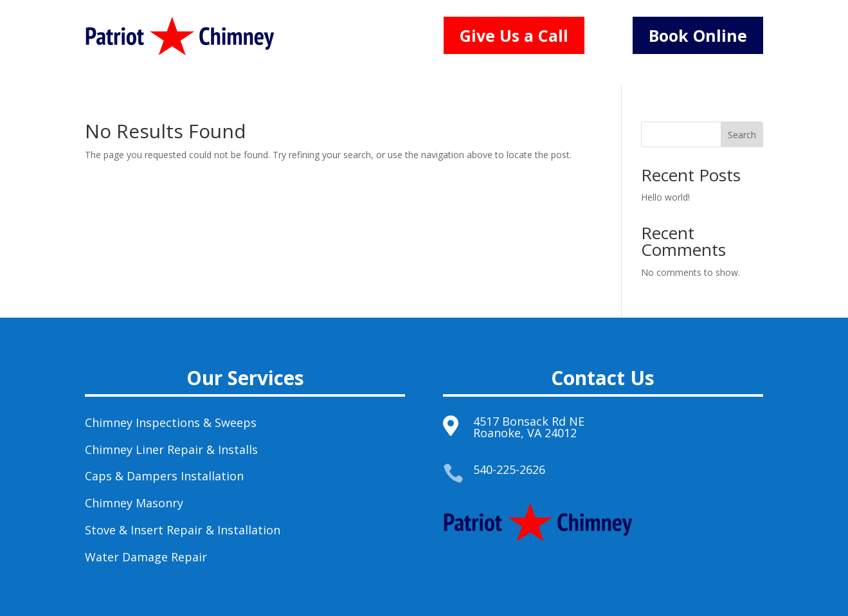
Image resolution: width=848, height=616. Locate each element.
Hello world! (665, 197)
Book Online (698, 35)
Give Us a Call (514, 35)
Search (742, 135)
